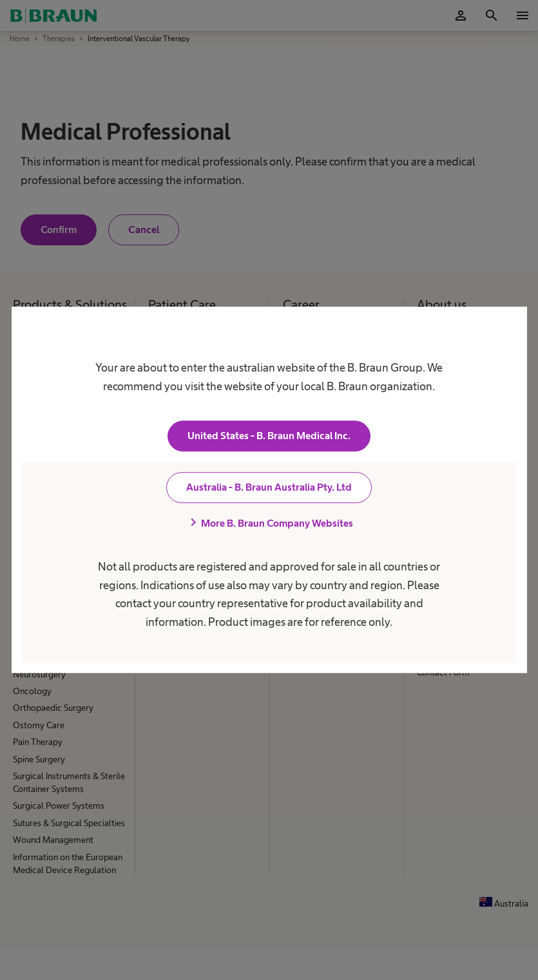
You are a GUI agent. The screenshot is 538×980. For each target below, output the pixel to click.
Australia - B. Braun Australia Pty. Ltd (269, 488)
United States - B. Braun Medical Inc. (269, 436)
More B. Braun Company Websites (269, 523)
